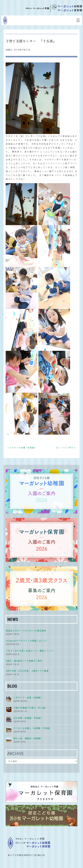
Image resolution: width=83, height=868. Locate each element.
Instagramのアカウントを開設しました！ (27, 641)
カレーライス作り (65, 447)
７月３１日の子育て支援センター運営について (29, 651)
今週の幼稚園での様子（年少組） (30, 708)
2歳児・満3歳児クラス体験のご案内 (24, 661)
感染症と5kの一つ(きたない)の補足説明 (26, 630)
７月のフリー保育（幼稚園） (28, 697)
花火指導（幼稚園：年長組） (28, 718)
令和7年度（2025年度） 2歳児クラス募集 (27, 671)
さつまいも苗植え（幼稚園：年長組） (32, 728)
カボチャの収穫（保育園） (22, 447)
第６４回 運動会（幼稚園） (28, 738)
